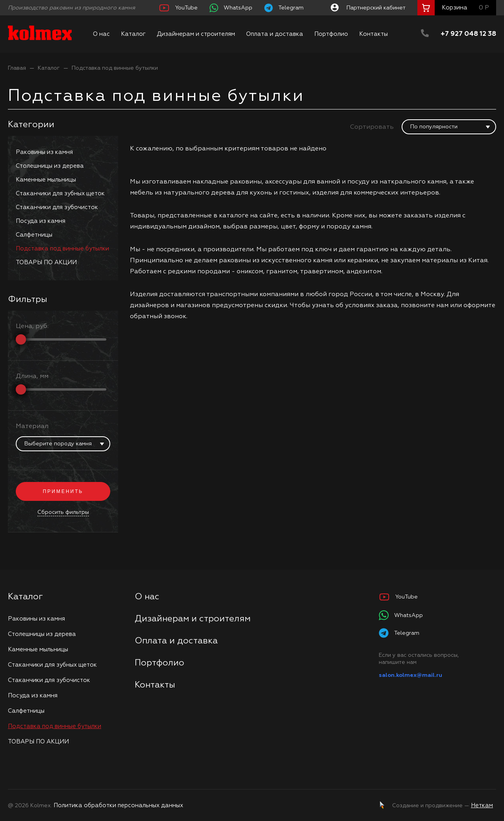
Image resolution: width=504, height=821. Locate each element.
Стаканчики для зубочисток (57, 207)
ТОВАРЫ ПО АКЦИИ (46, 262)
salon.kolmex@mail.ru (410, 675)
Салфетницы (34, 235)
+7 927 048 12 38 (468, 34)
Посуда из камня (41, 221)
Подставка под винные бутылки (115, 68)
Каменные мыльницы (46, 180)
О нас (101, 34)
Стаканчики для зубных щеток (60, 194)
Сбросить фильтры (63, 512)
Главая (17, 68)
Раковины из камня (44, 152)
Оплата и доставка (275, 34)
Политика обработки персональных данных (118, 805)
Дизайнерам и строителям (196, 34)
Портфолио (331, 34)
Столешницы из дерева (50, 166)
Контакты (373, 34)
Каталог (133, 34)
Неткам (482, 805)
